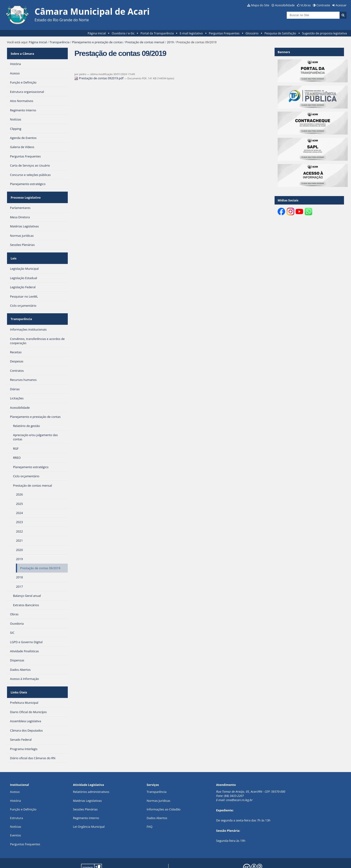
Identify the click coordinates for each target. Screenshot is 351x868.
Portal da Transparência (157, 33)
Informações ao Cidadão (163, 794)
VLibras (306, 5)
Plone (157, 861)
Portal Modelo (85, 861)
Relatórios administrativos (91, 777)
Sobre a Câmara (22, 52)
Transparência (59, 42)
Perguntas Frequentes (224, 33)
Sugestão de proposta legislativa (325, 33)
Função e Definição (23, 794)
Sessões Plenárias (85, 794)
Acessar (341, 5)
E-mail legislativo (191, 33)
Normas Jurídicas (158, 786)
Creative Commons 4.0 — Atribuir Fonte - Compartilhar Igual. (291, 861)
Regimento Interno (86, 803)
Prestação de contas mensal (145, 42)
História (16, 786)
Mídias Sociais (288, 200)
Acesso (15, 777)
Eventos (16, 820)
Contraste (323, 5)
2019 (170, 42)
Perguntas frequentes (25, 829)
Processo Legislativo (25, 193)
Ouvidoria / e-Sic (123, 33)
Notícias (16, 812)
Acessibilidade (285, 5)
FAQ (149, 812)
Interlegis (123, 861)
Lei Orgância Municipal (89, 812)
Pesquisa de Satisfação (280, 33)
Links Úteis (18, 679)
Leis (13, 251)
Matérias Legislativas (87, 786)
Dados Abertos (157, 803)
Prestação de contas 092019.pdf (99, 78)
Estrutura (17, 803)
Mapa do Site (260, 5)
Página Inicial (97, 33)
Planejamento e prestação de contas (97, 42)
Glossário (252, 33)
